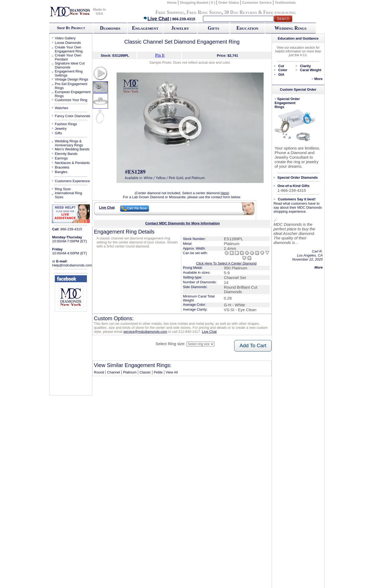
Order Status (229, 3)
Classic (145, 372)
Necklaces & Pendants (72, 163)
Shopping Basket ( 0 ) (198, 3)
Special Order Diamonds (298, 177)
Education (247, 28)
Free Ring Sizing (204, 12)
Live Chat (156, 19)
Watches (61, 108)
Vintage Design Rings (72, 79)
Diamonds (110, 28)
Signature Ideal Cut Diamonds (70, 65)
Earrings (61, 158)
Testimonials (285, 3)
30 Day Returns (240, 12)
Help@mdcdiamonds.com (72, 265)
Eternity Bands (66, 154)
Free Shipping (170, 12)
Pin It (160, 55)
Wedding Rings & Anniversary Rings (69, 143)
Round (99, 372)
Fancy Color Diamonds (72, 116)
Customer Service (257, 3)
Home (172, 3)
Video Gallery (65, 38)
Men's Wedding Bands (72, 149)
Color (283, 70)
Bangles (61, 172)
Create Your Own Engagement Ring (69, 49)
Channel (114, 372)
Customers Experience (72, 181)
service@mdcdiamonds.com (145, 332)
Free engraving (280, 12)
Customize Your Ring (71, 100)
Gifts (213, 28)
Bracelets (62, 167)
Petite (158, 372)
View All (172, 372)
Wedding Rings (290, 28)
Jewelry (180, 28)
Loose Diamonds (68, 43)
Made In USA (99, 12)
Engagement (145, 28)
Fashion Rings (66, 124)
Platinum (130, 372)
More (318, 79)
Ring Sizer (63, 189)
